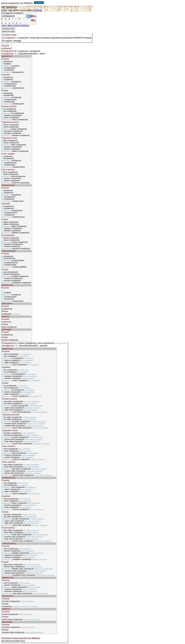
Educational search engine (21, 10)
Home (4, 10)
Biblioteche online (8, 32)
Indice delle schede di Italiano (15, 26)
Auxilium (38, 10)
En (34, 16)
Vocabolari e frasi (8, 29)
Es (34, 20)
